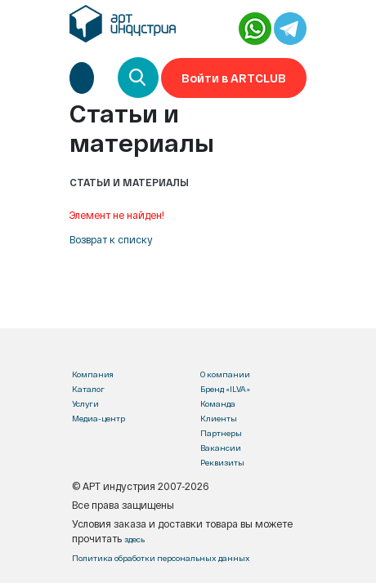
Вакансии (221, 448)
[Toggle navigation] (82, 78)
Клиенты (219, 418)
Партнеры (221, 433)
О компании (225, 374)
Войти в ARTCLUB (234, 78)
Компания (93, 374)
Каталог (88, 389)
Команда (218, 403)
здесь (134, 539)
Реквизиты (222, 462)
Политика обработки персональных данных (161, 558)
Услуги (85, 403)
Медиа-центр (98, 418)
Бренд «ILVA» (225, 389)
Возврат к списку (111, 239)
